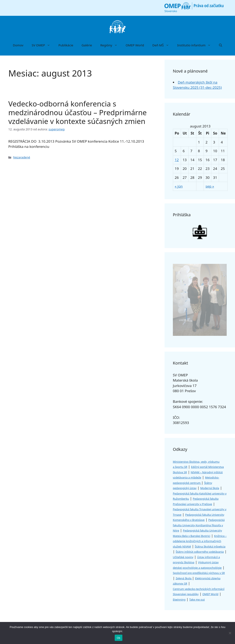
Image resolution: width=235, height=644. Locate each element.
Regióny (111, 45)
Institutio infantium (196, 45)
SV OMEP (43, 45)
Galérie (87, 45)
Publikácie (66, 45)
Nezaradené (22, 157)
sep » (210, 186)
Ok (119, 638)
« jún (179, 186)
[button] (221, 45)
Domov (18, 45)
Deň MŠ (163, 45)
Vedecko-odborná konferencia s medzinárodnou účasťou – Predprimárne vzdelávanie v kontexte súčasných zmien (78, 112)
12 (177, 160)
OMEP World (135, 45)
